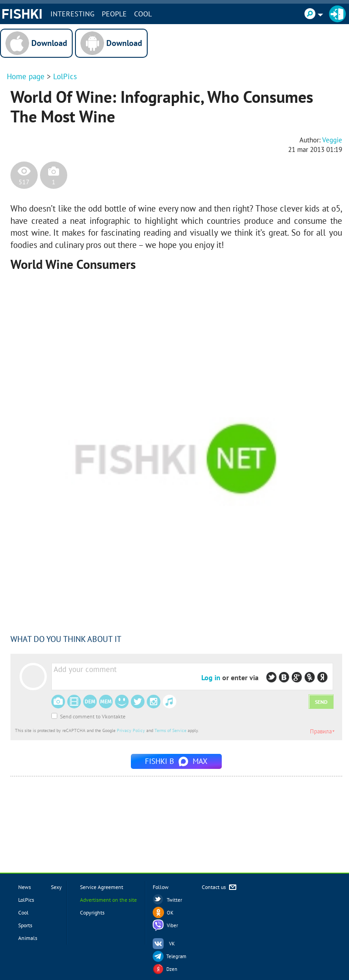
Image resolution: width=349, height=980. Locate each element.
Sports (25, 925)
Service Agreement (102, 887)
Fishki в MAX (176, 761)
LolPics (65, 76)
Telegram (176, 956)
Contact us (220, 887)
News (25, 887)
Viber (172, 925)
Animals (28, 938)
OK (170, 913)
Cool (143, 14)
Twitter (174, 900)
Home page (26, 76)
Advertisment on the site (108, 900)
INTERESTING (72, 14)
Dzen (172, 969)
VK (172, 944)
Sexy (56, 887)
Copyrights (92, 912)
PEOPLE (114, 14)
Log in (211, 677)
